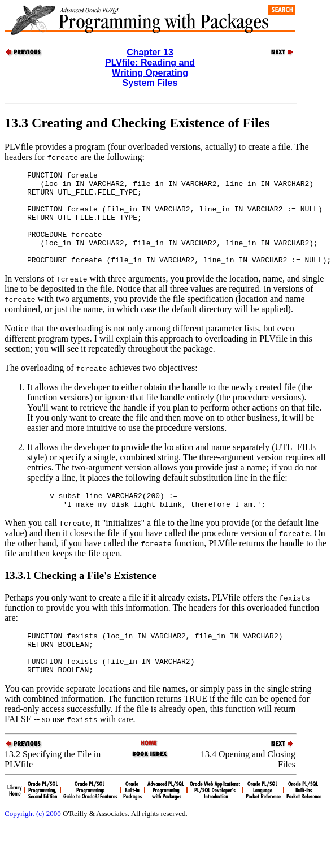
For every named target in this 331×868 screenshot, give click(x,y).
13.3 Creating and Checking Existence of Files (137, 123)
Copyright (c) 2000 (33, 844)
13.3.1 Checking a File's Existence (80, 597)
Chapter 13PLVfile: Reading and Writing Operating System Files (150, 68)
